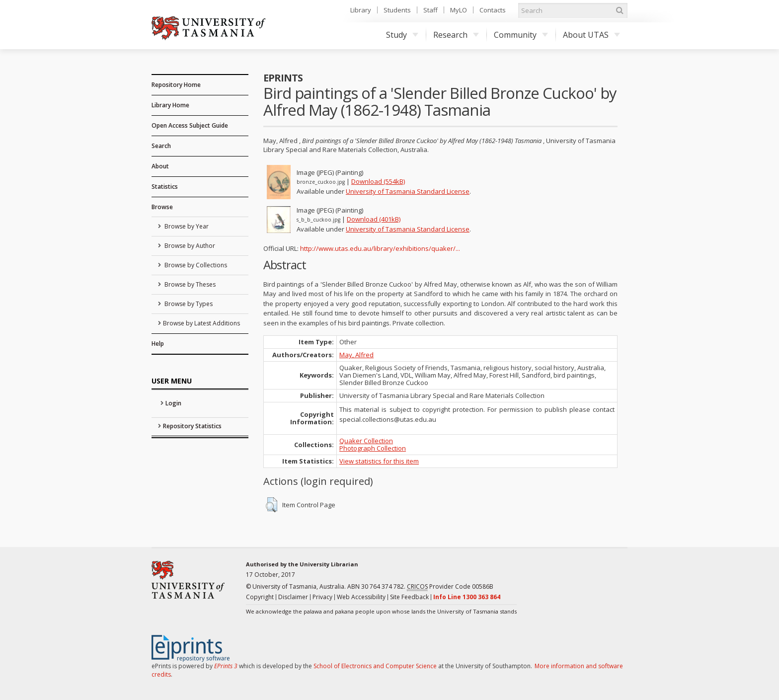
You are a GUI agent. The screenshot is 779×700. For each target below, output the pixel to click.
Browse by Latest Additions (201, 323)
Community (521, 35)
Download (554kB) (378, 181)
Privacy (322, 597)
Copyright (260, 597)
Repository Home (176, 85)
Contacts (493, 10)
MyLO (459, 10)
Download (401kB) (374, 219)
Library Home (170, 105)
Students (397, 10)
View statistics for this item (379, 461)
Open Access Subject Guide (190, 125)
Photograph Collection (373, 448)
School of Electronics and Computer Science (375, 666)
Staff (430, 10)
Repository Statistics (192, 426)
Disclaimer (293, 597)
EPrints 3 (226, 666)
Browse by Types (188, 304)
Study (402, 35)
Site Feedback (409, 597)
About (160, 166)
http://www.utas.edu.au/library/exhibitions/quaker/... (380, 248)
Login (173, 403)
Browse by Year (186, 226)
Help (158, 344)
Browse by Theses (189, 284)
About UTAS (591, 35)
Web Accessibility (361, 597)
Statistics (165, 187)
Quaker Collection (366, 441)
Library (361, 10)
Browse (162, 207)
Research (456, 35)
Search (161, 146)
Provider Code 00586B (450, 587)
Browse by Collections (195, 265)
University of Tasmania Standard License (408, 191)
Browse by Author (189, 246)
